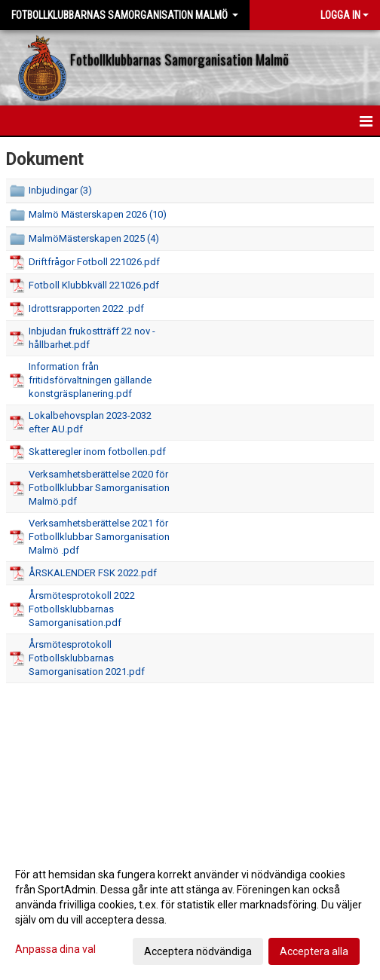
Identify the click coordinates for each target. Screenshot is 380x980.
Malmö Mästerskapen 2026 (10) (98, 214)
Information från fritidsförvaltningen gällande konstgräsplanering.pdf (90, 380)
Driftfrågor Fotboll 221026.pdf (94, 262)
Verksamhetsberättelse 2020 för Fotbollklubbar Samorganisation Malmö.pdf (99, 488)
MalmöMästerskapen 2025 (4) (94, 238)
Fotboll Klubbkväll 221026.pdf (94, 285)
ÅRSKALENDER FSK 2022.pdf (93, 573)
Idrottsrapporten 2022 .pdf (86, 308)
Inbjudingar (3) (60, 190)
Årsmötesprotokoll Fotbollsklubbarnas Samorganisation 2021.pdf (87, 658)
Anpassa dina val (55, 949)
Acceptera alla (314, 951)
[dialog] (190, 912)
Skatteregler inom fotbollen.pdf (97, 452)
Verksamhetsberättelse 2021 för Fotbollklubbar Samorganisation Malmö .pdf (99, 537)
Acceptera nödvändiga (198, 951)
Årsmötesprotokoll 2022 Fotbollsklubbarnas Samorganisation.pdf (82, 609)
